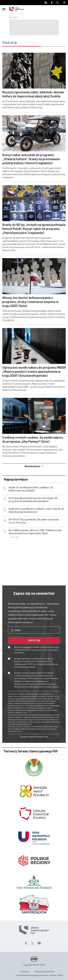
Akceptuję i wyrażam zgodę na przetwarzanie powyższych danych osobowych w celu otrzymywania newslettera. (37, 650)
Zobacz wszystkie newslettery (34, 737)
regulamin (27, 647)
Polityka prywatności (44, 971)
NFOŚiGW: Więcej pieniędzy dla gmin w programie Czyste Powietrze (34, 521)
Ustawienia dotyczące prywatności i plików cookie (39, 975)
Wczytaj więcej (34, 466)
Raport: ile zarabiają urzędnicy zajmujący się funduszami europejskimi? (31, 489)
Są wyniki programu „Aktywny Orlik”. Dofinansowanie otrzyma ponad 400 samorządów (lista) (35, 532)
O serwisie (25, 971)
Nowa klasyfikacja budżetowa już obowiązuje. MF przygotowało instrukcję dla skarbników (33, 500)
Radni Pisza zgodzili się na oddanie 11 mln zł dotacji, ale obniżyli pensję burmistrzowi (36, 510)
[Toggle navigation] (4, 9)
